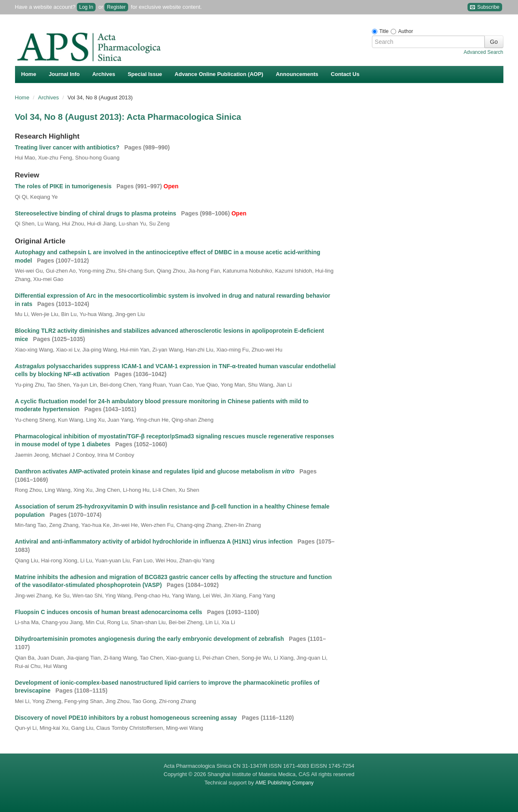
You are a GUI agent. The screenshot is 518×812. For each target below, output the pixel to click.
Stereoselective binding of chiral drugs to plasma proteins (97, 213)
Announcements (297, 74)
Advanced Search (484, 52)
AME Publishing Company (284, 783)
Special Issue (145, 74)
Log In (86, 7)
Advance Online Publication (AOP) (219, 74)
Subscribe (485, 7)
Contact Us (345, 74)
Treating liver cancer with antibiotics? (68, 147)
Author (406, 31)
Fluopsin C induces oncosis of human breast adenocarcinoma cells (110, 612)
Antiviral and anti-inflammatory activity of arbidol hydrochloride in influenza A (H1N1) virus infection (155, 541)
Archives (104, 74)
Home (29, 74)
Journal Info (64, 74)
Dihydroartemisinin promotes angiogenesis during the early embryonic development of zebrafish (150, 639)
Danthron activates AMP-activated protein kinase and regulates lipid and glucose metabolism (156, 471)
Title (384, 31)
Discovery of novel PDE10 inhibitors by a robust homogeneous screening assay (127, 718)
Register (116, 7)
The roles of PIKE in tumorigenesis (64, 186)
